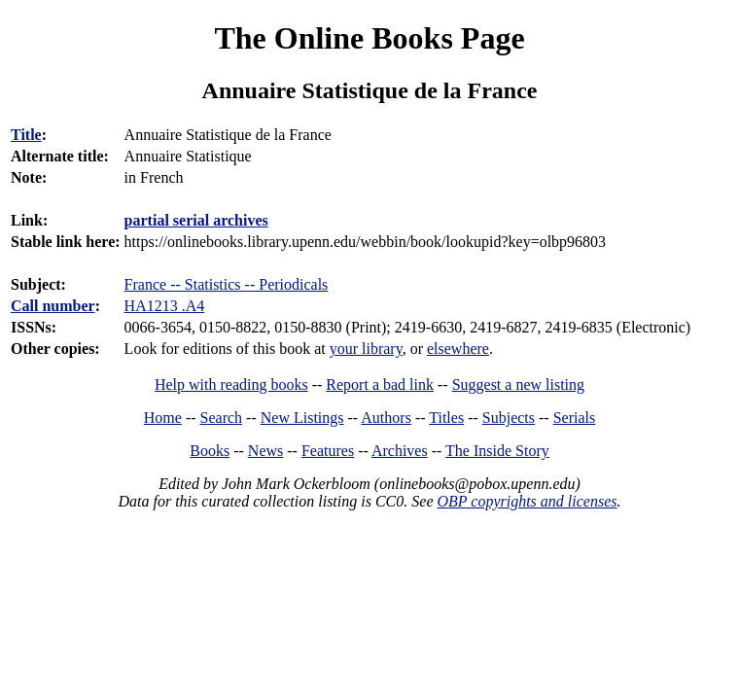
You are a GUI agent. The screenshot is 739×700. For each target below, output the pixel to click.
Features (328, 451)
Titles (446, 418)
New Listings (302, 418)
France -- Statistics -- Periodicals (227, 284)
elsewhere (458, 349)
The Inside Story (497, 451)
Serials (575, 418)
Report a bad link (380, 385)
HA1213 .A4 (165, 306)
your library (366, 349)
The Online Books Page (369, 38)
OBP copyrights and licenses (527, 501)
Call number (53, 306)
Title (26, 135)
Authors (386, 418)
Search (222, 418)
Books (210, 451)
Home (163, 418)
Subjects (509, 418)
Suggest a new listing (518, 385)
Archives (400, 451)
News (265, 451)
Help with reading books (231, 385)
